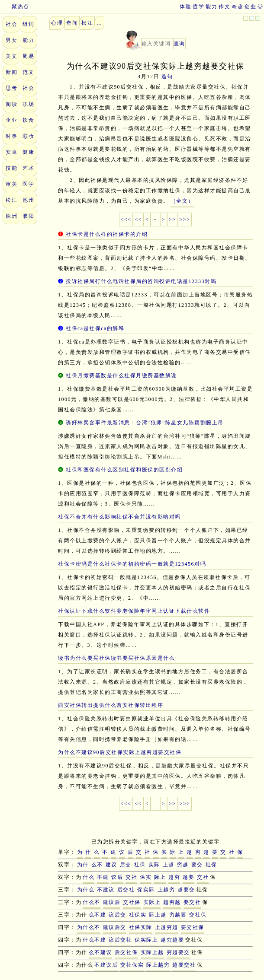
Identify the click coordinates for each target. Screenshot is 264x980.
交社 (131, 877)
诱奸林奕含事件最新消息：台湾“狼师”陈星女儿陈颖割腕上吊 (145, 423)
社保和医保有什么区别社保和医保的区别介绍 (124, 470)
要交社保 (193, 927)
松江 (11, 200)
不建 (103, 877)
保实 (146, 877)
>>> (185, 220)
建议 (111, 865)
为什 (83, 865)
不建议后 (106, 965)
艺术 (28, 168)
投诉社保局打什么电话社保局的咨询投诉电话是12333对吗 (141, 281)
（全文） (182, 201)
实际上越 (152, 952)
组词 (28, 24)
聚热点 (15, 6)
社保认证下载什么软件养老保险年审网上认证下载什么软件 (134, 611)
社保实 (138, 915)
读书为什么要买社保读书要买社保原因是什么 (116, 658)
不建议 (106, 890)
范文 (28, 72)
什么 (89, 877)
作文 (224, 6)
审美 (11, 184)
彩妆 (28, 136)
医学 (28, 184)
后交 (126, 865)
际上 (160, 877)
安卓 (11, 152)
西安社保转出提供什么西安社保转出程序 (111, 705)
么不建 (98, 915)
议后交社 (120, 940)
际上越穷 (158, 965)
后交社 (126, 890)
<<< (126, 220)
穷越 (183, 865)
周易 (28, 56)
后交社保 (126, 952)
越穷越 (172, 902)
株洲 (11, 216)
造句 (167, 76)
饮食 (28, 120)
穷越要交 (178, 952)
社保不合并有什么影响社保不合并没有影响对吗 (119, 517)
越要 (188, 877)
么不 (97, 865)
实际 (154, 865)
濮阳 (28, 216)
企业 (11, 120)
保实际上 (146, 940)
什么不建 (94, 940)
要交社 (192, 902)
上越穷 (166, 890)
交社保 (132, 902)
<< (138, 220)
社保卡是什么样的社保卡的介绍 (107, 234)
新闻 (11, 72)
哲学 (198, 6)
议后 (117, 877)
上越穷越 (167, 927)
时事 (11, 136)
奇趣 (237, 6)
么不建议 (100, 952)
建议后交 (115, 927)
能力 (211, 6)
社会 (11, 24)
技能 (11, 168)
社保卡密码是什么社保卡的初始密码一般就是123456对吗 (132, 564)
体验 (185, 6)
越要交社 (184, 965)
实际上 (152, 902)
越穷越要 (172, 940)
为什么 (86, 890)
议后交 (118, 915)
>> (172, 220)
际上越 (158, 915)
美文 (11, 56)
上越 (169, 865)
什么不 (92, 902)
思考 (11, 88)
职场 (28, 104)
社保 (140, 865)
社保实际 (141, 927)
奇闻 (72, 23)
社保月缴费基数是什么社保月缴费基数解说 (121, 375)
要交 (197, 865)
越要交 (186, 890)
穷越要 (178, 915)
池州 (28, 200)
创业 (250, 6)
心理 (57, 23)
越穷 (174, 877)
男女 (11, 40)
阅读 (11, 104)
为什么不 (89, 927)
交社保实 (132, 965)
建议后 (112, 902)
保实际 (146, 890)
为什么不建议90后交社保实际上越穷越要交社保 (120, 752)
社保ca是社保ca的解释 (95, 328)
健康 (28, 152)
